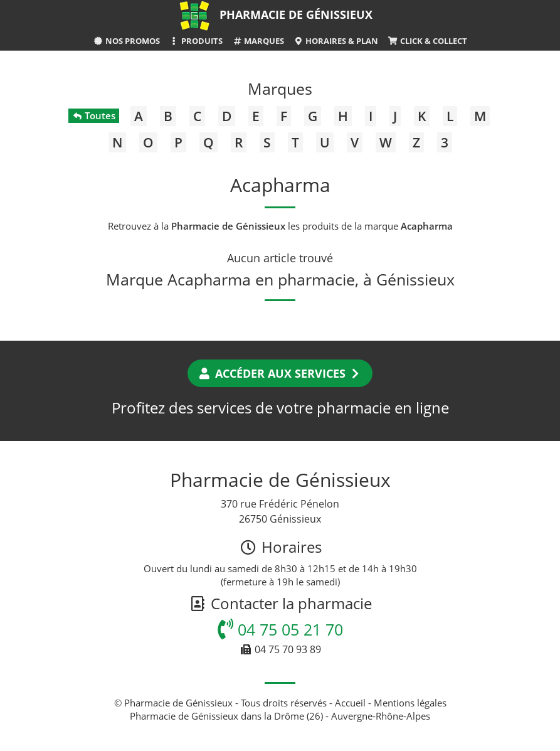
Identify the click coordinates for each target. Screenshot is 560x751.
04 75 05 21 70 (280, 629)
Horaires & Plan (336, 41)
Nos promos (126, 41)
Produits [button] (196, 41)
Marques (258, 41)
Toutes (94, 115)
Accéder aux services (280, 373)
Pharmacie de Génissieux (296, 14)
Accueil (350, 703)
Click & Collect (427, 41)
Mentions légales (410, 703)
